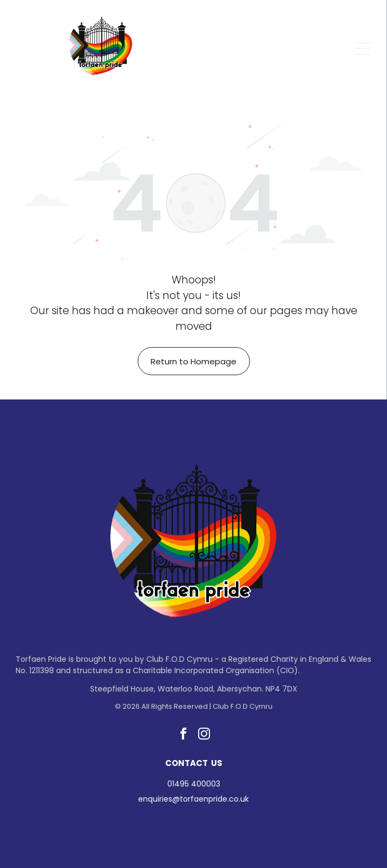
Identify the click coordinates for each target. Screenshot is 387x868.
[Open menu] (363, 49)
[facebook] (183, 735)
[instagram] (204, 735)
